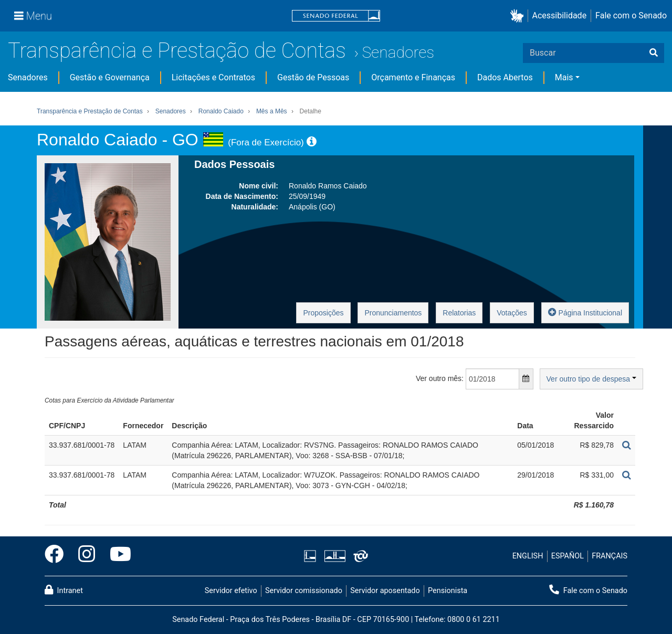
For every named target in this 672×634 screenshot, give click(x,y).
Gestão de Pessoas (313, 77)
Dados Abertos (505, 77)
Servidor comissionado (304, 591)
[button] (519, 16)
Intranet (64, 590)
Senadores (398, 52)
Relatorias (459, 313)
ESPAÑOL (568, 556)
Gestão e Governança (110, 77)
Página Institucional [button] (585, 312)
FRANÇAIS (610, 556)
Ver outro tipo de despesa (591, 379)
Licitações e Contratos (213, 77)
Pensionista (448, 591)
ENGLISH (528, 556)
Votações (512, 313)
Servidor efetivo (231, 591)
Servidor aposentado (385, 591)
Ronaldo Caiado (221, 111)
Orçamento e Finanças (413, 77)
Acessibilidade (560, 15)
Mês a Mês (272, 111)
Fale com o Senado (631, 15)
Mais (564, 77)
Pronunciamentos (393, 313)
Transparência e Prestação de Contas (177, 51)
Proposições (323, 313)
